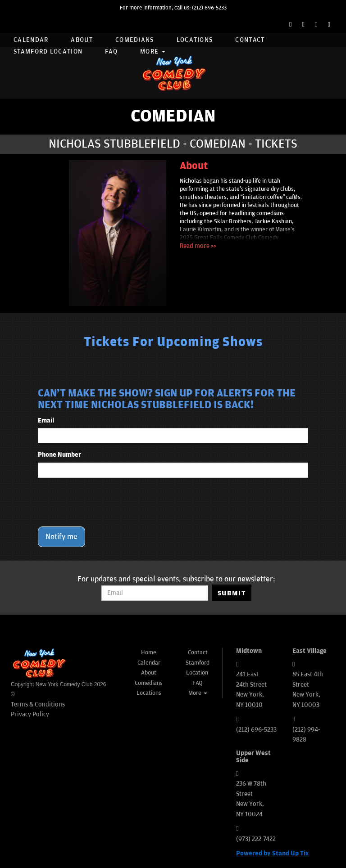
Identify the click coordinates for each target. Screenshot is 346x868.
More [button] (153, 52)
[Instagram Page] (316, 25)
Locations (195, 40)
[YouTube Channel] (329, 25)
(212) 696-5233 (209, 8)
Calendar (31, 40)
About (82, 40)
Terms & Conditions (38, 704)
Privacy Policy (30, 714)
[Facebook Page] (290, 25)
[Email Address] (155, 593)
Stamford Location (48, 52)
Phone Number (59, 455)
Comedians (135, 40)
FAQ (111, 52)
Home (149, 652)
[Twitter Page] (303, 25)
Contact (250, 40)
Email (46, 421)
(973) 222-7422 (256, 839)
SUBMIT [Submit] (232, 593)
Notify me (61, 537)
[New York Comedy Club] (173, 73)
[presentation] (106, 502)
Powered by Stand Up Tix (273, 853)
